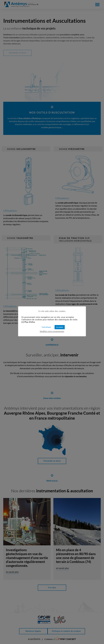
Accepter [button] (60, 327)
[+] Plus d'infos (28, 322)
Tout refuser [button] (46, 327)
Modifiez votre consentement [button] (52, 331)
